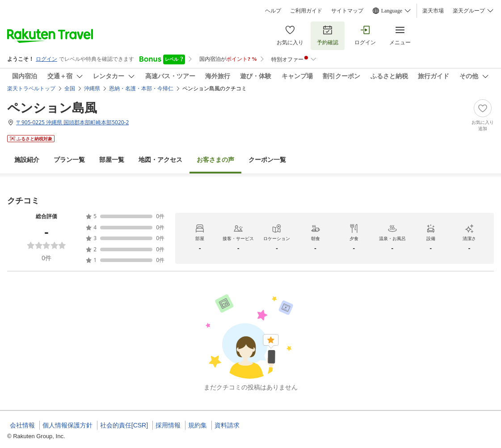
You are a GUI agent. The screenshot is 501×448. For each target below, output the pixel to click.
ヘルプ (273, 11)
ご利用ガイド (306, 11)
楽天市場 (433, 11)
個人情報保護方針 (67, 425)
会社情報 (22, 425)
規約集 (198, 425)
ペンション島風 (52, 107)
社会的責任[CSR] (124, 425)
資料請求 (227, 425)
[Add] (483, 115)
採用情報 (168, 425)
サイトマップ (347, 11)
